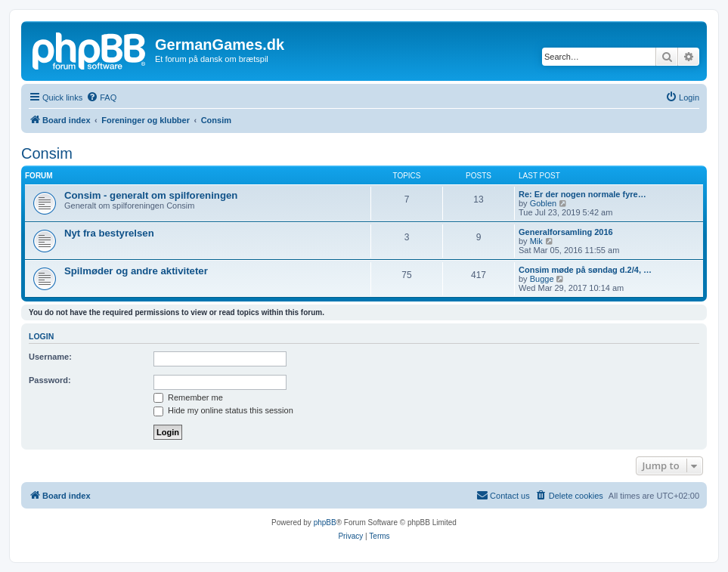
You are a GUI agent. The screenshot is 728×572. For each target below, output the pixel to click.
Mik (536, 241)
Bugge (542, 279)
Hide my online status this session (223, 410)
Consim (47, 153)
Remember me (188, 397)
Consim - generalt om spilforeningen (151, 195)
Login (41, 336)
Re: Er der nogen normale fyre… (582, 194)
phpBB (325, 523)
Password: (50, 380)
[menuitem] (101, 97)
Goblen (543, 203)
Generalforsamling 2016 (566, 232)
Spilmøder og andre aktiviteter (136, 271)
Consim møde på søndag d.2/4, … (585, 270)
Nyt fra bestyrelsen (109, 233)
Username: (50, 357)
